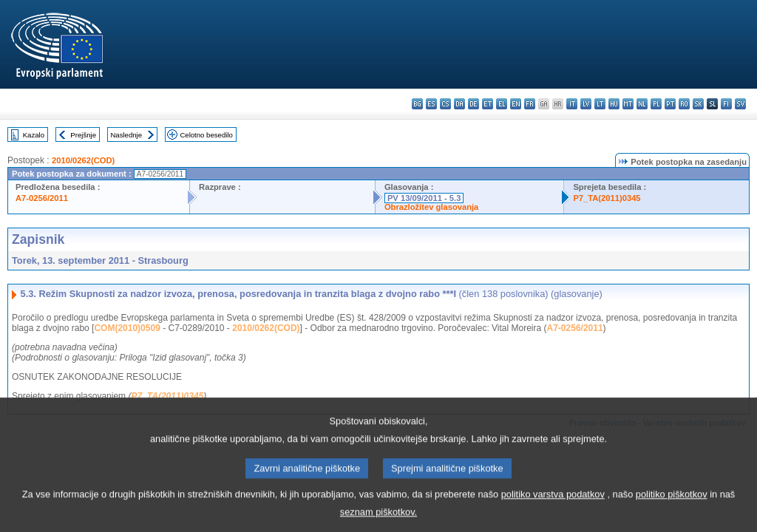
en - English (516, 104)
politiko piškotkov (672, 506)
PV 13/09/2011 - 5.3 (424, 198)
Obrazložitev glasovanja (431, 207)
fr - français (530, 104)
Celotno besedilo (206, 135)
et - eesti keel (488, 104)
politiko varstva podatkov (553, 506)
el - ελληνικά (502, 104)
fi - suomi (726, 104)
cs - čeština (445, 104)
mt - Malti (628, 104)
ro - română (684, 104)
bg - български (417, 104)
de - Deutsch (473, 104)
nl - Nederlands (642, 104)
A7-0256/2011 (42, 198)
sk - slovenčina (698, 104)
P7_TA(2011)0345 (607, 198)
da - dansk (459, 104)
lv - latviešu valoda (586, 104)
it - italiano (572, 104)
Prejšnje (83, 135)
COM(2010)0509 (127, 328)
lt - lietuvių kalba (600, 104)
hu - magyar (614, 104)
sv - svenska (740, 104)
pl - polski (656, 104)
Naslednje (126, 135)
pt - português (670, 104)
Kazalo (34, 135)
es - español (431, 104)
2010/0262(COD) (83, 160)
